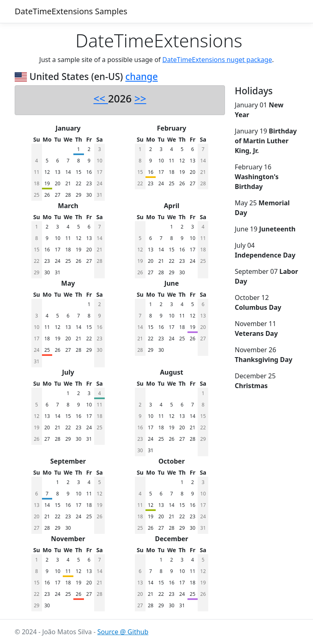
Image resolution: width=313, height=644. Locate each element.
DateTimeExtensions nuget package (217, 60)
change (142, 77)
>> (140, 98)
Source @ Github (123, 632)
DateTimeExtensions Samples (71, 11)
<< (101, 98)
